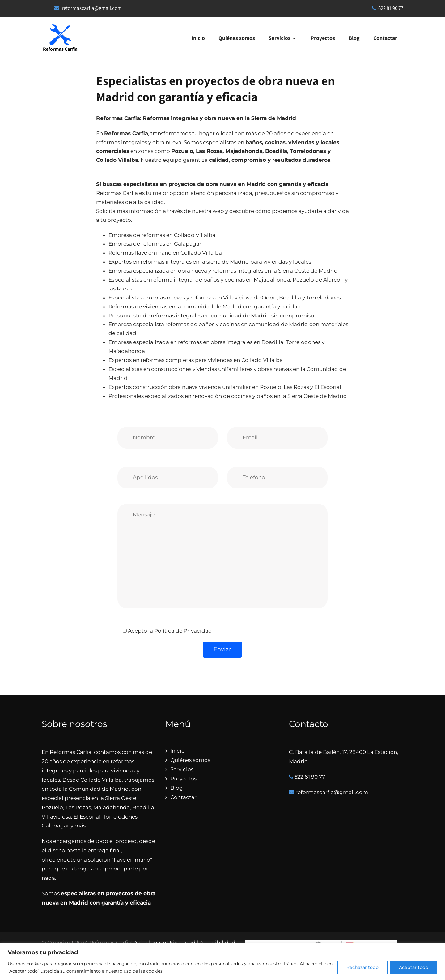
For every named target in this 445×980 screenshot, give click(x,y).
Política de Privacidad (183, 631)
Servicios (283, 38)
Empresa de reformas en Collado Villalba (162, 235)
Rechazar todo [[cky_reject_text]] (362, 967)
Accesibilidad (218, 943)
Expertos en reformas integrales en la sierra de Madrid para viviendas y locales (210, 262)
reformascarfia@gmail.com (92, 8)
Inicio (198, 38)
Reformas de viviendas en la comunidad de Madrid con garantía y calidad (205, 307)
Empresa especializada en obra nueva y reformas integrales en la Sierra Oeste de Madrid (223, 271)
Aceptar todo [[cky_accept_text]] (414, 967)
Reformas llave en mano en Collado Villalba (165, 253)
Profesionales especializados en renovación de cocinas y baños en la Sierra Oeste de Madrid (228, 396)
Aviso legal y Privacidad (165, 943)
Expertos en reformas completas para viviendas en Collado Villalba (196, 360)
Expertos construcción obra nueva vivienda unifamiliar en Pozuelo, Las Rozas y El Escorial (225, 387)
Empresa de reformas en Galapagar (155, 244)
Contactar (385, 38)
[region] (222, 962)
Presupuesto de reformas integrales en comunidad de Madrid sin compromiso (211, 316)
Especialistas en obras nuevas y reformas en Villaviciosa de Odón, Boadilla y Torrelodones (225, 298)
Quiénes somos (237, 38)
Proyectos (323, 38)
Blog (354, 38)
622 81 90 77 (388, 8)
